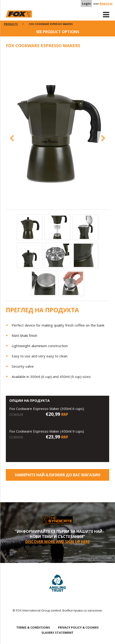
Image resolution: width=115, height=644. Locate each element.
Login (86, 4)
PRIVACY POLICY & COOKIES (78, 627)
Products (11, 24)
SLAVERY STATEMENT (57, 633)
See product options (58, 32)
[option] (58, 131)
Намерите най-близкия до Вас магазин (58, 475)
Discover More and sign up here (58, 542)
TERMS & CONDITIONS (33, 627)
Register (106, 4)
